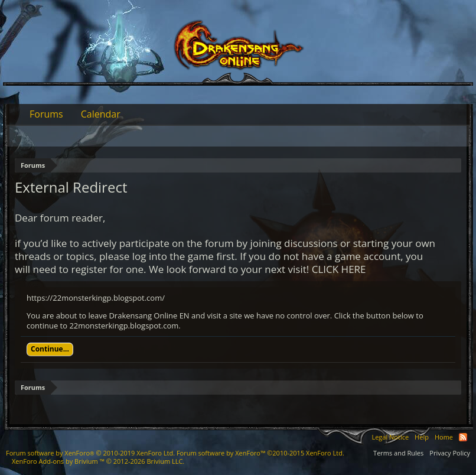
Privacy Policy (450, 453)
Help (422, 437)
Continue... (50, 349)
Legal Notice (390, 437)
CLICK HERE (339, 269)
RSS (463, 437)
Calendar (101, 114)
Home (444, 437)
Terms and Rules (398, 453)
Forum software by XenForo (90, 453)
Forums (46, 114)
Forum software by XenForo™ (260, 453)
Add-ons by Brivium (98, 461)
